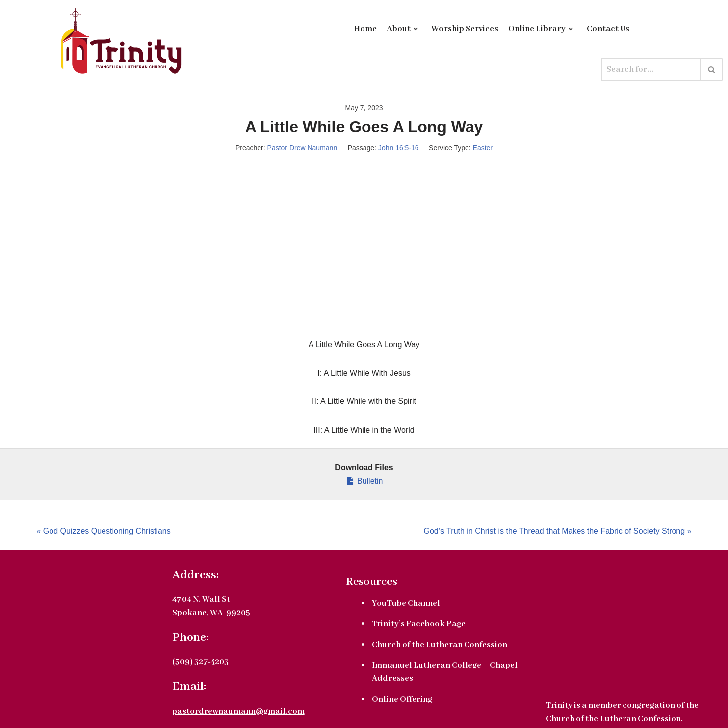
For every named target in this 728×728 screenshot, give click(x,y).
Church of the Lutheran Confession (440, 645)
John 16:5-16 (399, 148)
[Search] (651, 70)
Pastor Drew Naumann (303, 148)
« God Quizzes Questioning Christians (104, 531)
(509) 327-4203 (201, 662)
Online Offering (402, 700)
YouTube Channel (406, 603)
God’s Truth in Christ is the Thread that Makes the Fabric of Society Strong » (558, 531)
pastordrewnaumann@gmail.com (238, 711)
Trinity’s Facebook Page (419, 624)
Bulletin (364, 480)
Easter (483, 148)
